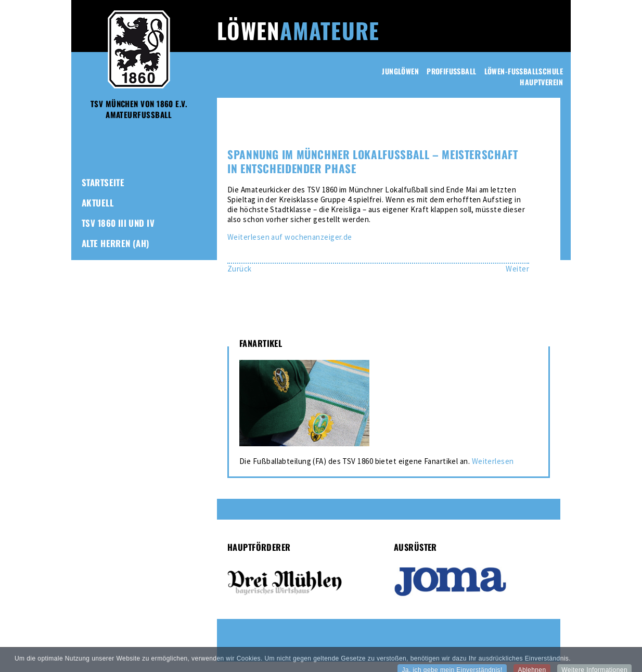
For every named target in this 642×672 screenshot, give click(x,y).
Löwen (298, 30)
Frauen (96, 263)
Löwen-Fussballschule (524, 71)
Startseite (103, 182)
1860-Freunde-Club (120, 304)
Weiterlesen (493, 461)
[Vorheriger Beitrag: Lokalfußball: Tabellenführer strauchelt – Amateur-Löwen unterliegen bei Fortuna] (240, 269)
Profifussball (451, 71)
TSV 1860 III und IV (118, 223)
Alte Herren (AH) (116, 243)
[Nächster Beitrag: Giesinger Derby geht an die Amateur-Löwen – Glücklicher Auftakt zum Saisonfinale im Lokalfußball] (517, 269)
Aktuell (98, 203)
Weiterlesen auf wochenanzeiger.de (290, 237)
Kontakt (98, 324)
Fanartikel (104, 284)
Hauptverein (541, 82)
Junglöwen (400, 71)
